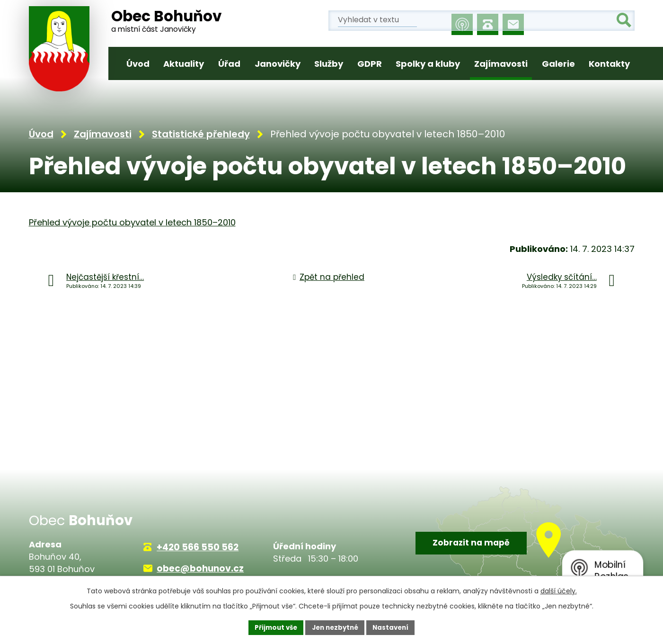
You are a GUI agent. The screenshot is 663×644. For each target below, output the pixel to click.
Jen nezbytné (335, 627)
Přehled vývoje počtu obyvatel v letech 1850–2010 (132, 224)
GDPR (370, 64)
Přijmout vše (273, 627)
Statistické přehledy (201, 135)
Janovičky (278, 64)
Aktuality (184, 64)
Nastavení (394, 627)
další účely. (559, 590)
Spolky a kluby (428, 64)
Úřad (229, 64)
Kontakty (609, 64)
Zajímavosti (501, 64)
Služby (329, 64)
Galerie (558, 64)
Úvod (138, 64)
